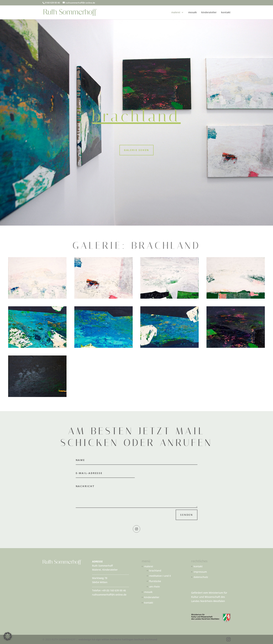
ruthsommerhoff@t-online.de (109, 595)
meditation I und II (160, 576)
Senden (187, 515)
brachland (155, 571)
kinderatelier (209, 13)
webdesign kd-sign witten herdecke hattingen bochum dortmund (118, 639)
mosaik (192, 13)
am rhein (155, 587)
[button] (8, 636)
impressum (200, 572)
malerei (176, 13)
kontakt (226, 13)
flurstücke (155, 581)
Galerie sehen (136, 150)
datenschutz (201, 577)
